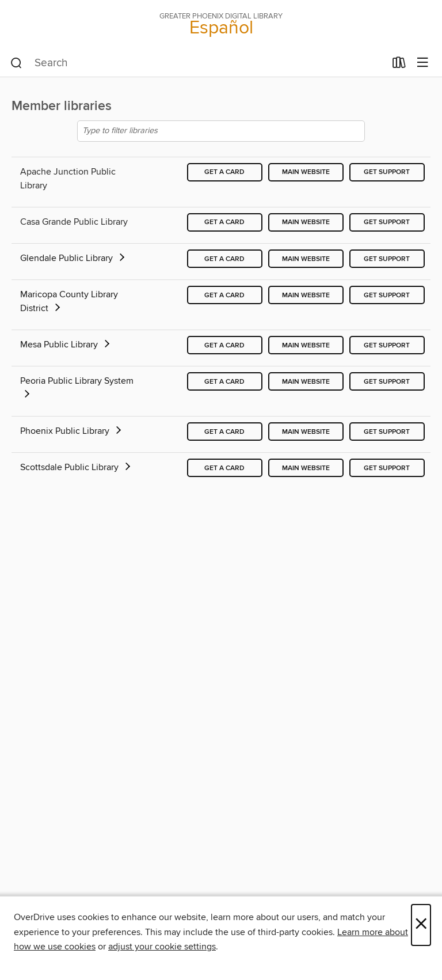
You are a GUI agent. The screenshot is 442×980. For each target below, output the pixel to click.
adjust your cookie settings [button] (162, 947)
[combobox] (198, 63)
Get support (387, 172)
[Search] (16, 63)
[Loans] (399, 65)
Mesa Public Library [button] (66, 345)
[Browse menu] (423, 63)
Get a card (224, 172)
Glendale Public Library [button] (73, 258)
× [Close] (421, 925)
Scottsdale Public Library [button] (76, 467)
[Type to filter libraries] (221, 131)
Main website (306, 172)
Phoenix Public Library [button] (72, 431)
